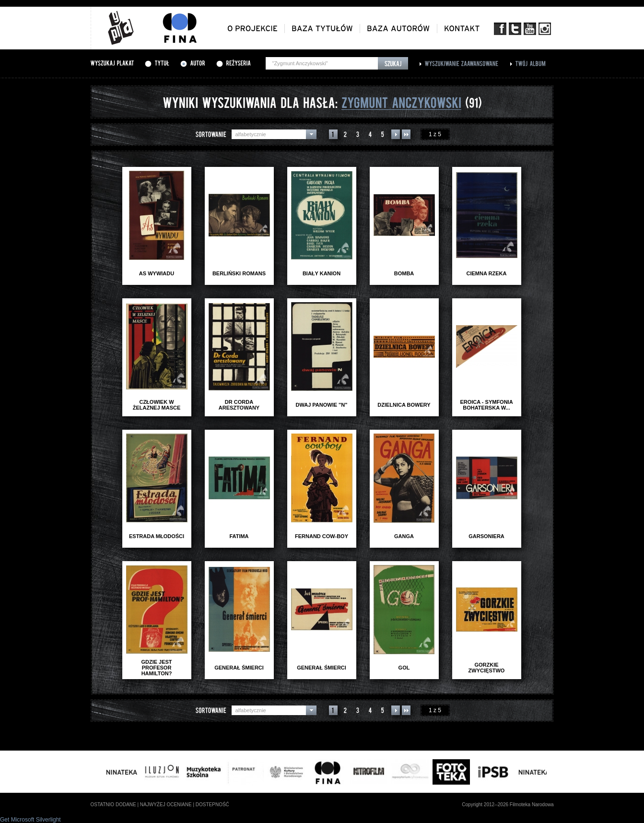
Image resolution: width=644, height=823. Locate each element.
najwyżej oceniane (166, 805)
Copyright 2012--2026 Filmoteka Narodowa (508, 805)
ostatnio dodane (113, 805)
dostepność (212, 805)
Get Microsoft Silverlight (30, 820)
